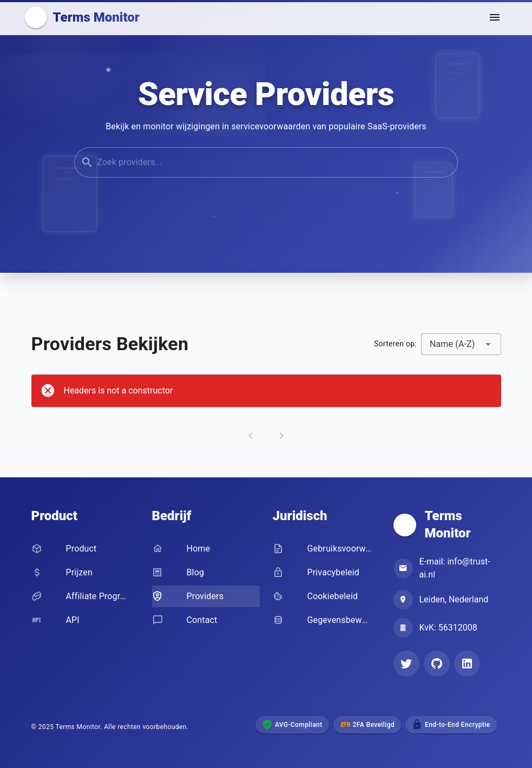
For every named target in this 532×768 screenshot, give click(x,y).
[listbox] (85, 586)
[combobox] (461, 344)
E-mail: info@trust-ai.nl (455, 568)
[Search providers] (276, 164)
